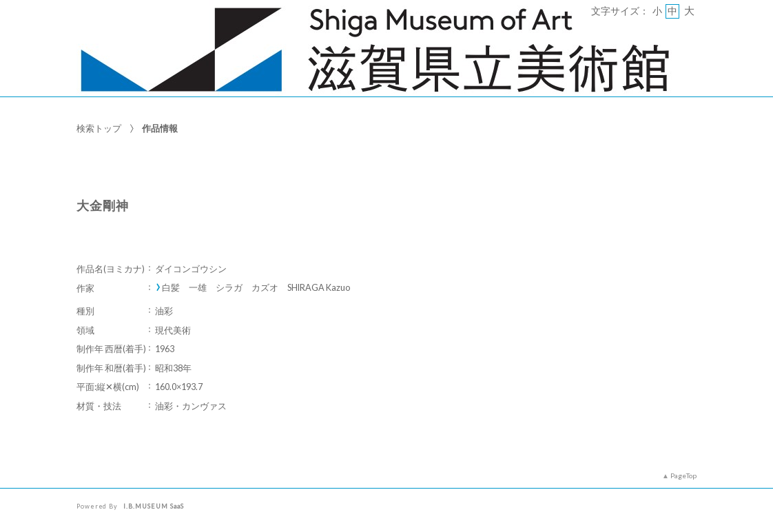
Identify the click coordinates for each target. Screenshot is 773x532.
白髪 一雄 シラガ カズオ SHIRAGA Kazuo (256, 288)
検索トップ (99, 128)
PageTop (683, 475)
